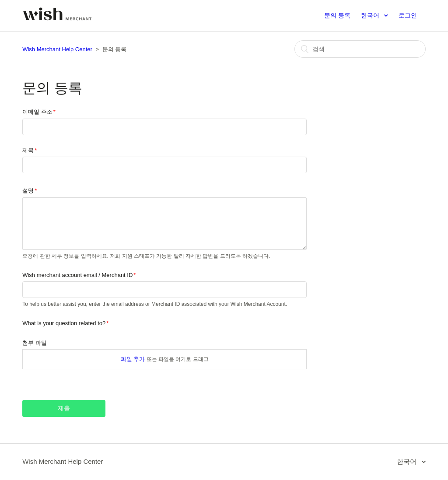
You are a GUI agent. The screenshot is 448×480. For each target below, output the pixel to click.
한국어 (371, 15)
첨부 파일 (35, 343)
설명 (28, 191)
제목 (28, 150)
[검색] (360, 49)
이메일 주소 (37, 112)
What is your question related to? (64, 323)
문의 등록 (337, 15)
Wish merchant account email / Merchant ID (77, 275)
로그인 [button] (408, 15)
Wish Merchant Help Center (57, 49)
